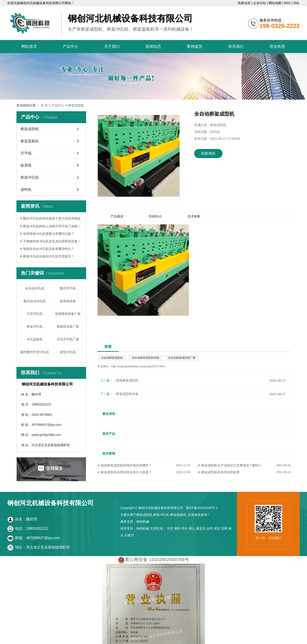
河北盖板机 (35, 339)
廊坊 (177, 528)
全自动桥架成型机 (112, 358)
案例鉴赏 (195, 46)
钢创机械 (143, 522)
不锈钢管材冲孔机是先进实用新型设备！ (52, 241)
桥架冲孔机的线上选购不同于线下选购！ (52, 226)
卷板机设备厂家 (68, 326)
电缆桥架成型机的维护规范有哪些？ (126, 465)
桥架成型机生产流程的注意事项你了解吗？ (232, 465)
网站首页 (29, 46)
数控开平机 (68, 288)
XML (296, 3)
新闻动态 (153, 46)
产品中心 (71, 46)
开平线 (26, 153)
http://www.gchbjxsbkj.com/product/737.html (138, 366)
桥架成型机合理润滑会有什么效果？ (126, 472)
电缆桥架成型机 (127, 380)
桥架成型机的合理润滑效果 (220, 472)
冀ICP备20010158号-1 (202, 508)
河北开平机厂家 (68, 339)
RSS (287, 3)
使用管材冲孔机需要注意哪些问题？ (49, 234)
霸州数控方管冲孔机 (35, 352)
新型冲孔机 (68, 352)
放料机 (26, 189)
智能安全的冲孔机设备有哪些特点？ (49, 249)
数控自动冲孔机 (35, 301)
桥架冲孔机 (30, 177)
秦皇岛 (201, 528)
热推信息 (244, 3)
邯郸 (224, 528)
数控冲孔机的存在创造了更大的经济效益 (52, 218)
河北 (170, 528)
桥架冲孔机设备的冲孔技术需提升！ (49, 256)
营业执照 (277, 46)
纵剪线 (26, 165)
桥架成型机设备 (127, 394)
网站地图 (275, 3)
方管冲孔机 (35, 314)
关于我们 (112, 46)
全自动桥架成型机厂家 (182, 358)
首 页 (44, 105)
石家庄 (129, 535)
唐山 (192, 528)
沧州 (210, 528)
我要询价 (208, 153)
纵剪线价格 (68, 301)
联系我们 (236, 46)
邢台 (185, 528)
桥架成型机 (76, 105)
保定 (217, 528)
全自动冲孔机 (35, 288)
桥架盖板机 (30, 141)
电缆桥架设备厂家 (68, 314)
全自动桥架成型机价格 (146, 358)
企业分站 (259, 3)
